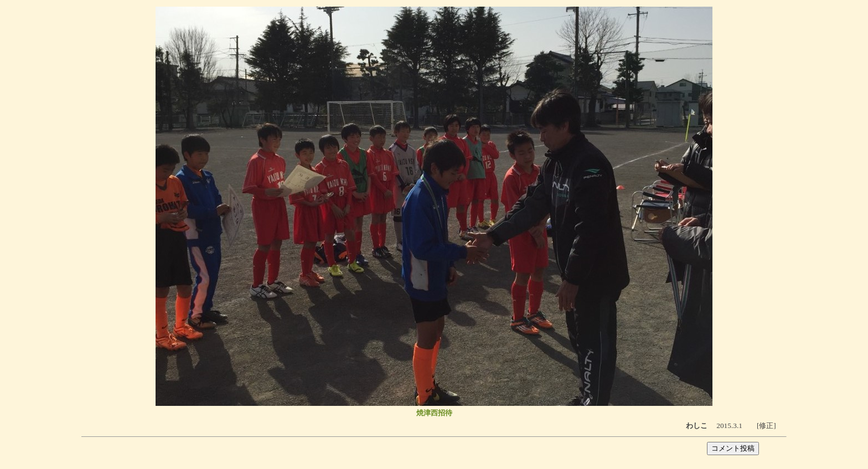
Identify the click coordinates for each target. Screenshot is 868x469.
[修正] (766, 426)
